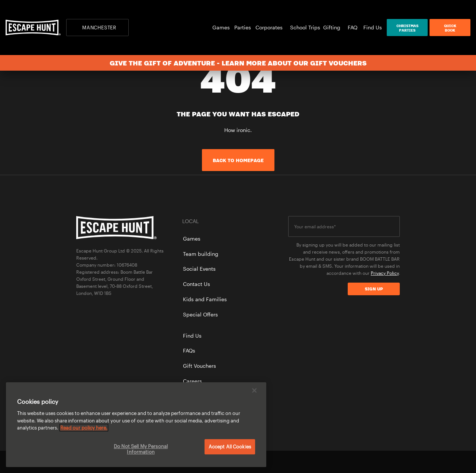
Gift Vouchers (200, 366)
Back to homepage (238, 160)
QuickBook (450, 28)
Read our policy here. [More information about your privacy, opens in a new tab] (84, 428)
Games (223, 27)
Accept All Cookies (230, 447)
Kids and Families (205, 299)
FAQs (189, 350)
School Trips (305, 27)
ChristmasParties (407, 28)
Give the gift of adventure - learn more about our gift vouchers (238, 63)
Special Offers (200, 314)
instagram (396, 462)
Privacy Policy (385, 273)
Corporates (271, 27)
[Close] (254, 390)
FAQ (353, 27)
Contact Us (197, 284)
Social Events (199, 269)
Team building (201, 254)
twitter (371, 462)
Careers (192, 381)
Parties (245, 27)
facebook (345, 462)
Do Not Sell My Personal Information (141, 449)
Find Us (373, 27)
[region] (136, 425)
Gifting (334, 27)
